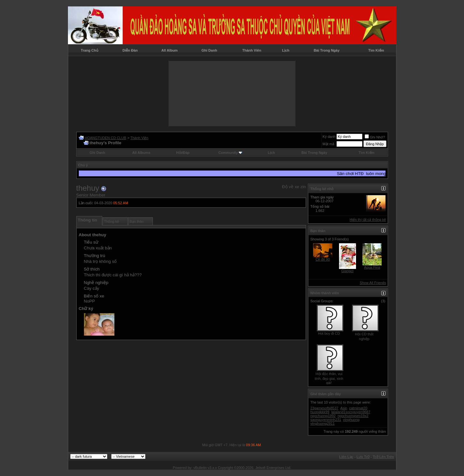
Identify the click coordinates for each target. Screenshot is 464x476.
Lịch (286, 50)
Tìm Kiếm (376, 50)
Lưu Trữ (363, 457)
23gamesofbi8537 (324, 408)
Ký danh (329, 137)
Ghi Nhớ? (375, 137)
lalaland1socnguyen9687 (351, 412)
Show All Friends (373, 283)
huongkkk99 (320, 412)
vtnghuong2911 (323, 423)
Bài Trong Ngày (327, 50)
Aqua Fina (372, 267)
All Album (169, 50)
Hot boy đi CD (329, 333)
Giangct (347, 271)
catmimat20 (358, 408)
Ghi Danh (209, 50)
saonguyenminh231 (326, 420)
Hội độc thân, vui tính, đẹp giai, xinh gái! (329, 378)
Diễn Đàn (130, 50)
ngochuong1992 (323, 416)
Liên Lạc (346, 457)
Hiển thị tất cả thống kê (368, 220)
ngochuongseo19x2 (353, 416)
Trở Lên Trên (383, 457)
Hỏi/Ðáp (183, 153)
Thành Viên (252, 50)
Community (231, 153)
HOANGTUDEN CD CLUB (105, 138)
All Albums (141, 153)
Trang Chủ (90, 50)
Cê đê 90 (323, 259)
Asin (344, 408)
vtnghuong (351, 420)
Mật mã (329, 144)
